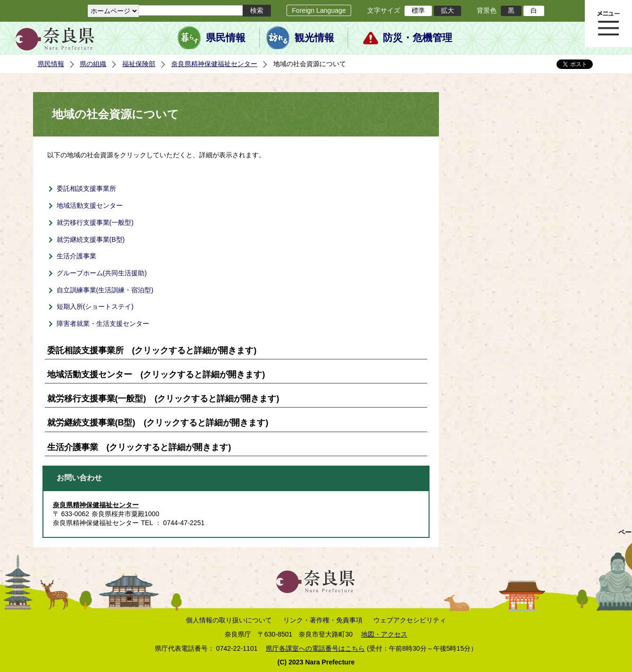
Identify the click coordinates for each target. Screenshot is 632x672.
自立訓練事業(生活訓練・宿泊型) (105, 290)
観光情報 (314, 38)
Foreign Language (319, 10)
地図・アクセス (384, 634)
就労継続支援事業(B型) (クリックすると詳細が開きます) (158, 423)
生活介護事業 (76, 256)
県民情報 (226, 38)
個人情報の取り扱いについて (229, 620)
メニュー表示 (608, 24)
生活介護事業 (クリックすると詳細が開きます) (139, 447)
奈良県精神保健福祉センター (214, 64)
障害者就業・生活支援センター (103, 323)
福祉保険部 (139, 64)
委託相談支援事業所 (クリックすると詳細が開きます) (152, 350)
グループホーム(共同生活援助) (102, 273)
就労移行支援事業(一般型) (95, 222)
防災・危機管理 (417, 38)
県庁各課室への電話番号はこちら (315, 648)
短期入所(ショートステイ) (95, 306)
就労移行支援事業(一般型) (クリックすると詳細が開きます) (163, 399)
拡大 (447, 10)
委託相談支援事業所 (86, 188)
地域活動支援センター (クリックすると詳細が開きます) (156, 374)
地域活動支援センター (90, 205)
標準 (418, 10)
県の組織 (93, 64)
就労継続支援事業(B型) (91, 239)
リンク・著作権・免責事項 (323, 620)
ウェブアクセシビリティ (410, 620)
